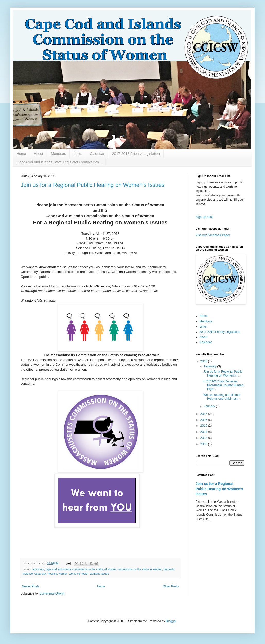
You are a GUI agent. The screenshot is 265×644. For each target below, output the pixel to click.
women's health (79, 574)
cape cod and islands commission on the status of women (81, 569)
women (63, 574)
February (211, 366)
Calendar (97, 154)
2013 (204, 438)
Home (21, 154)
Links (78, 154)
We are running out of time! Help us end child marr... (222, 397)
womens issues (99, 574)
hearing (52, 574)
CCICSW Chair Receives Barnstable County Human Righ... (223, 385)
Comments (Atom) (52, 593)
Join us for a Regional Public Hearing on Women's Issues (92, 185)
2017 (204, 414)
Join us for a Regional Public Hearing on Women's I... (223, 373)
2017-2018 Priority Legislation (136, 154)
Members (58, 154)
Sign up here (204, 217)
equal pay (40, 574)
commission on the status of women (140, 569)
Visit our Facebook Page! (213, 235)
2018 (204, 361)
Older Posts (171, 586)
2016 (204, 420)
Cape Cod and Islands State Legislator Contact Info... (59, 162)
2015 (204, 426)
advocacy (38, 569)
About (38, 154)
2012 (204, 444)
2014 (204, 432)
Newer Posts (31, 586)
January (210, 406)
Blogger (171, 621)
